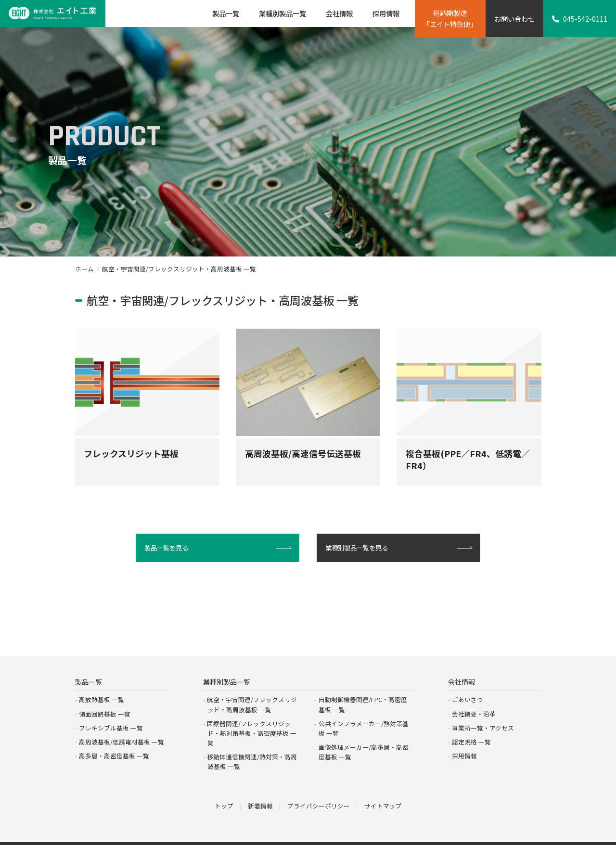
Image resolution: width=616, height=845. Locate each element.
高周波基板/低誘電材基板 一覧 (122, 722)
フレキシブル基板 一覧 (111, 708)
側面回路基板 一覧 (105, 694)
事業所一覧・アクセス (483, 708)
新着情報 (260, 785)
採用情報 (464, 736)
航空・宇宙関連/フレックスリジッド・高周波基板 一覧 (252, 684)
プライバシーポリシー (319, 785)
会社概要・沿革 (474, 694)
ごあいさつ (468, 679)
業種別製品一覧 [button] (282, 13)
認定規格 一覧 (471, 722)
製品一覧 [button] (226, 13)
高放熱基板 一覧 (102, 679)
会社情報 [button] (339, 13)
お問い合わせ (514, 19)
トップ (224, 785)
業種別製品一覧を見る (359, 556)
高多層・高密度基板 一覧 (114, 736)
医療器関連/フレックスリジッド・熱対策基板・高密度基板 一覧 (252, 713)
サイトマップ (383, 785)
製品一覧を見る (168, 556)
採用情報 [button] (386, 13)
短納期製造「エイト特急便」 (450, 18)
